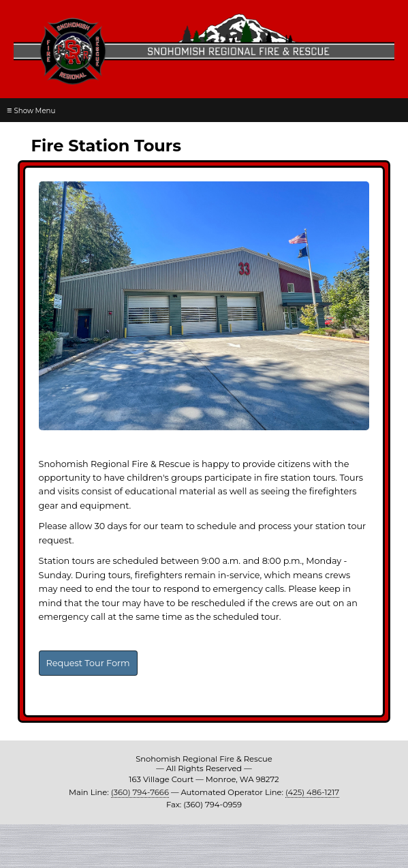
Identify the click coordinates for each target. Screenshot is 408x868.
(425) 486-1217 (312, 792)
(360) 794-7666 (140, 792)
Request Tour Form (88, 663)
